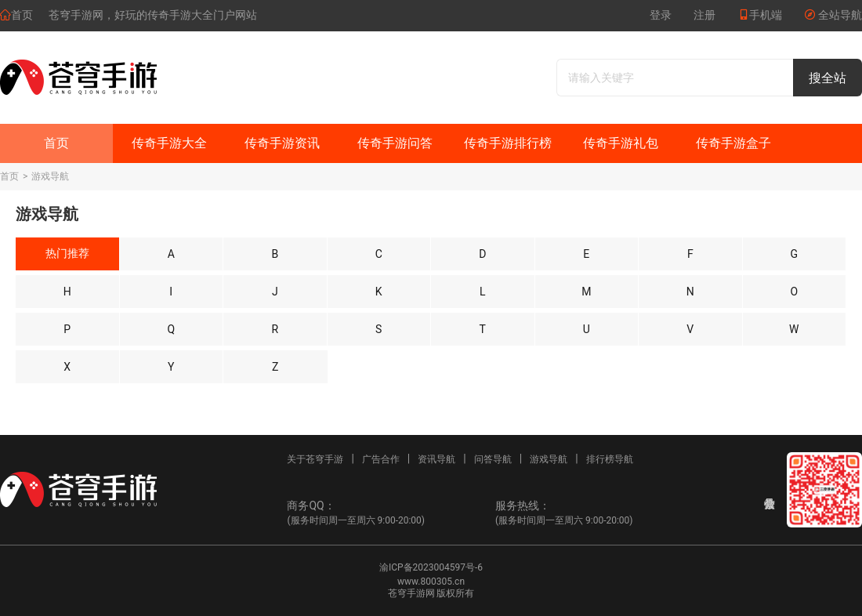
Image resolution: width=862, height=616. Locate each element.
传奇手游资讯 (282, 143)
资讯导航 (436, 459)
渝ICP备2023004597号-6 (431, 567)
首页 (16, 15)
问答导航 (493, 459)
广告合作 (381, 459)
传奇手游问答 (395, 143)
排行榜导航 (610, 459)
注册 (704, 15)
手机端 (760, 15)
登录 (661, 15)
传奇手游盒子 (733, 143)
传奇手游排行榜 (508, 143)
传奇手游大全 (169, 143)
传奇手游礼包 (621, 143)
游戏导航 (50, 176)
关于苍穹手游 (315, 459)
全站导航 (833, 15)
